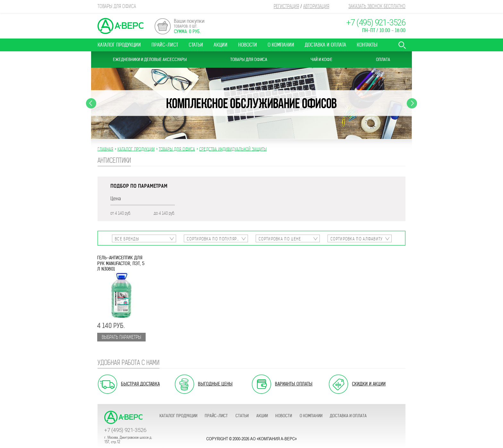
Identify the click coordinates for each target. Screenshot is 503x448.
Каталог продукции (119, 45)
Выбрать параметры (121, 337)
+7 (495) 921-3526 (376, 23)
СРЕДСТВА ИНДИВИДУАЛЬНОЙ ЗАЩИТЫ (233, 149)
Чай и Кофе (321, 60)
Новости (247, 45)
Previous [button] (91, 103)
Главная (105, 149)
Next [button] (412, 103)
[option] (251, 103)
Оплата (383, 60)
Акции (221, 45)
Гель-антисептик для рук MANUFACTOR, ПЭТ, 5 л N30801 (121, 263)
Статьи (196, 45)
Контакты (367, 45)
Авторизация (316, 6)
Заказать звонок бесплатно (377, 6)
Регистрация (286, 6)
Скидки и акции (369, 384)
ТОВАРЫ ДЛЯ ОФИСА (177, 149)
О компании (281, 45)
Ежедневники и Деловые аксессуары (150, 60)
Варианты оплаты (294, 384)
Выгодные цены (215, 384)
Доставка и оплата (325, 45)
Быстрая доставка (140, 384)
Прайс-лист (165, 45)
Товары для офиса (249, 60)
